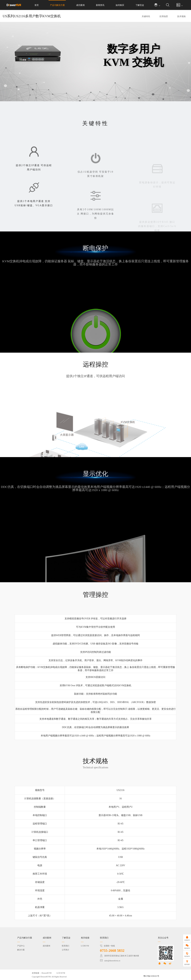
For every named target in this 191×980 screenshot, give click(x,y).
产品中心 (21, 946)
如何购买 (120, 5)
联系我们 (66, 946)
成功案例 (80, 5)
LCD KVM (61, 973)
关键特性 (146, 16)
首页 (37, 5)
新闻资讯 (100, 5)
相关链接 (85, 938)
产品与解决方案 (57, 5)
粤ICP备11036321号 (151, 976)
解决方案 (21, 950)
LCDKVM (85, 946)
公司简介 (66, 950)
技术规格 (181, 16)
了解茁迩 (140, 5)
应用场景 (164, 16)
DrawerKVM (47, 973)
